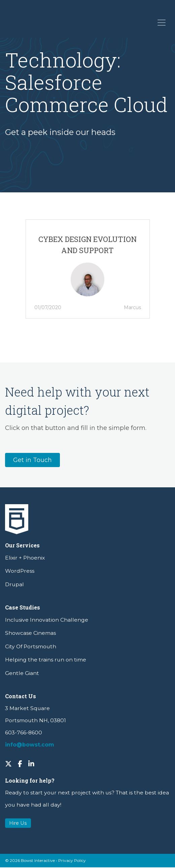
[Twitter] (8, 763)
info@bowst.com (30, 745)
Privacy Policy (72, 860)
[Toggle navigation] (161, 22)
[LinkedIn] (31, 763)
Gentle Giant (22, 673)
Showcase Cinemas (30, 633)
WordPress (20, 571)
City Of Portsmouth (31, 646)
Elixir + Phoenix (25, 558)
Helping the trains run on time (46, 660)
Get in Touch (32, 460)
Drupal (14, 584)
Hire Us (18, 823)
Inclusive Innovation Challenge (47, 620)
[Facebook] (20, 763)
